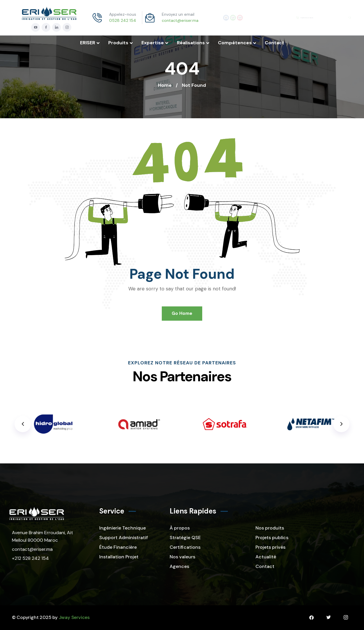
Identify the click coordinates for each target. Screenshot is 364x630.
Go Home (182, 313)
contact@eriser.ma (180, 20)
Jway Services (74, 617)
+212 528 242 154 (30, 558)
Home (165, 85)
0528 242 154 (123, 20)
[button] (341, 424)
